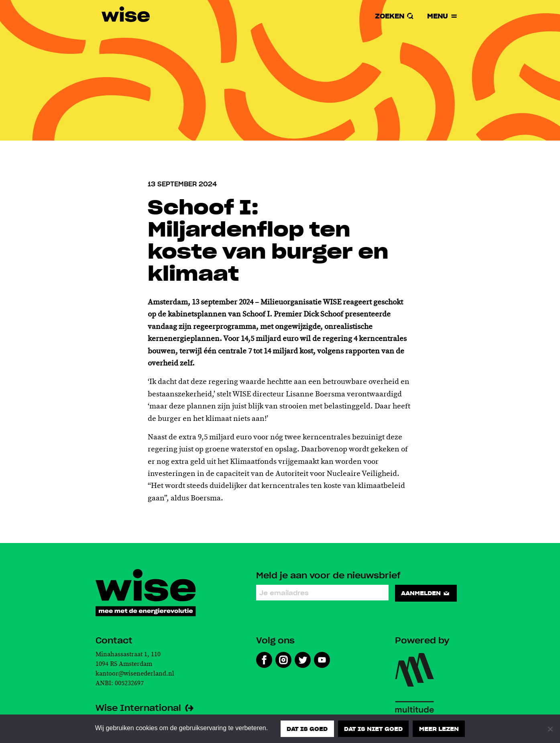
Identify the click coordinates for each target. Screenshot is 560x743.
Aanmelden (426, 593)
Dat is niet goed (373, 729)
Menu (442, 16)
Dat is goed (307, 729)
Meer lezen (439, 729)
